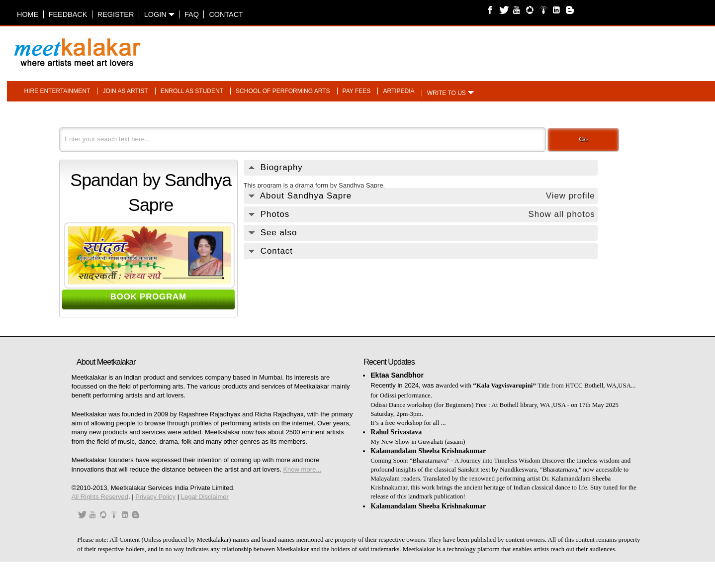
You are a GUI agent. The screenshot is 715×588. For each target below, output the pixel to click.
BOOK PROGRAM (148, 297)
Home (28, 14)
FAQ (192, 14)
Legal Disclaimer (205, 497)
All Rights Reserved (100, 497)
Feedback (68, 14)
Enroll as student (192, 91)
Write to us (447, 93)
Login (159, 14)
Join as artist (125, 91)
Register (116, 14)
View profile (571, 196)
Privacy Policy (155, 497)
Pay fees (357, 91)
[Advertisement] (482, 47)
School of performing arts (283, 91)
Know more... (302, 469)
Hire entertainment (57, 91)
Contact (226, 14)
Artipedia (399, 91)
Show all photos (561, 214)
